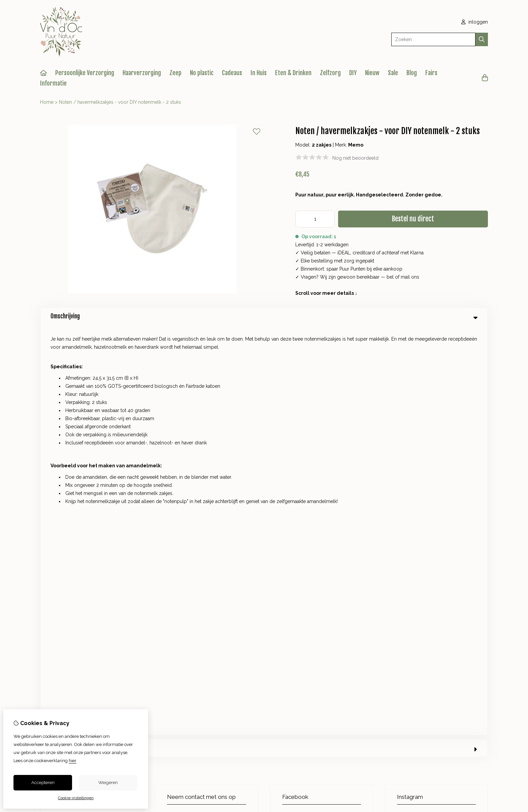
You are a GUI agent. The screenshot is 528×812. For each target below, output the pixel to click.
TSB (484, 602)
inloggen (475, 22)
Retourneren (445, 536)
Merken (185, 524)
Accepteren (43, 783)
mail (405, 277)
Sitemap (440, 547)
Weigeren (108, 783)
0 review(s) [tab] (264, 338)
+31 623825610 (214, 406)
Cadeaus (232, 73)
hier (73, 761)
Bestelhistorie (312, 536)
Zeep (175, 73)
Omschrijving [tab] (264, 316)
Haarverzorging (142, 73)
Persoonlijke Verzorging (85, 73)
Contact (440, 524)
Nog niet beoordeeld (355, 158)
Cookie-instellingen (76, 798)
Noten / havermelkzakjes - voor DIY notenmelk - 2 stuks (120, 102)
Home (47, 102)
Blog (412, 73)
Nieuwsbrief (310, 559)
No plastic (202, 73)
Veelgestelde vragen (454, 559)
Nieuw (372, 73)
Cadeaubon (190, 536)
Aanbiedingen (192, 547)
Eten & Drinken (293, 73)
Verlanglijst (309, 547)
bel (390, 277)
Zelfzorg (330, 73)
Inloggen (307, 524)
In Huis (259, 73)
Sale (393, 73)
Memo (356, 145)
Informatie (53, 83)
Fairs (431, 73)
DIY (353, 73)
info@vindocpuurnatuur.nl (203, 416)
